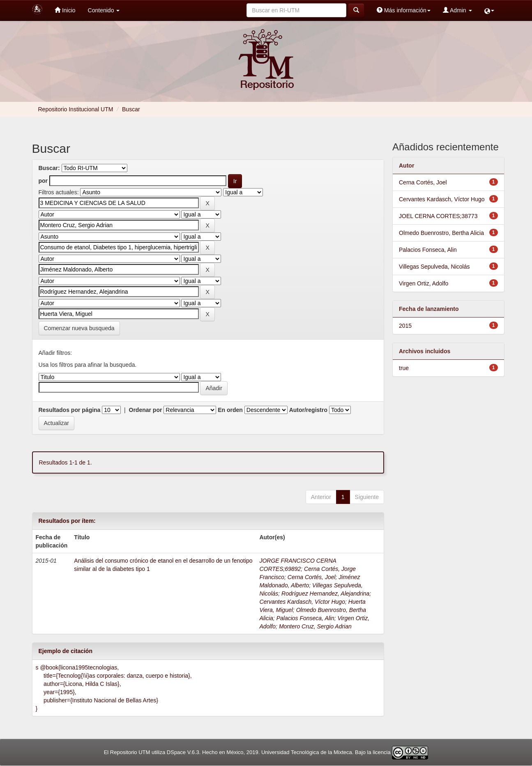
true (404, 368)
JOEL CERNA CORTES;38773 (438, 216)
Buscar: (49, 168)
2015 (405, 326)
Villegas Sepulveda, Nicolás (434, 267)
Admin (457, 10)
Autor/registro (308, 410)
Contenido (104, 10)
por (43, 181)
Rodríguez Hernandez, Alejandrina (325, 593)
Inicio (65, 10)
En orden (230, 410)
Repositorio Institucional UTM (76, 109)
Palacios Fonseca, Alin (305, 618)
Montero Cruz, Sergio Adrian (315, 626)
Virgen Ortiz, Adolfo (424, 283)
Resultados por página (70, 410)
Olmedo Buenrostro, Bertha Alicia (441, 233)
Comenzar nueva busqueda (79, 328)
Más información (404, 10)
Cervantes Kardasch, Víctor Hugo (302, 602)
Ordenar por (146, 410)
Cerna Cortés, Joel (312, 577)
